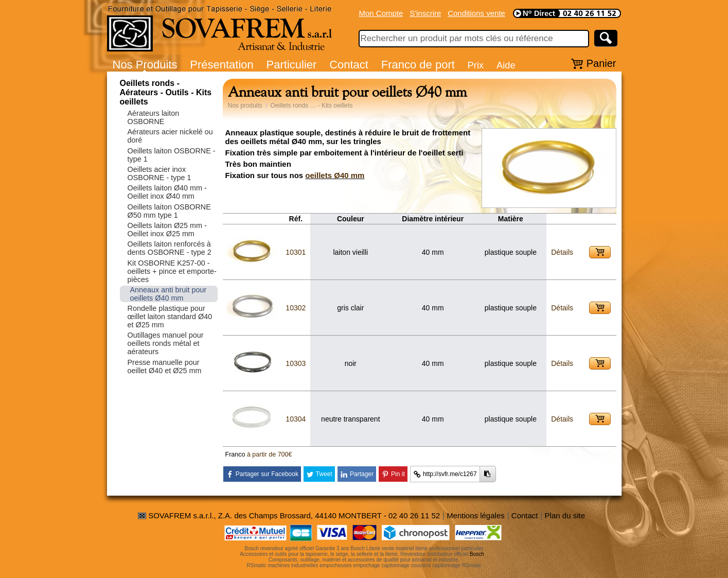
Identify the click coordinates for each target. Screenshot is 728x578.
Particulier (292, 65)
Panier (601, 63)
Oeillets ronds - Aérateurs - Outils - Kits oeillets (166, 92)
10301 (296, 252)
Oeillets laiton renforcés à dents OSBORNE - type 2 (170, 248)
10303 (296, 363)
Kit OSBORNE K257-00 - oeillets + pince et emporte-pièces (172, 271)
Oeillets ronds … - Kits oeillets (312, 106)
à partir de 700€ (270, 454)
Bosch (477, 554)
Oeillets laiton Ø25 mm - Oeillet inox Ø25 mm (167, 230)
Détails (562, 252)
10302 (296, 308)
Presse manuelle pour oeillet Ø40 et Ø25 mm (165, 366)
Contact (349, 65)
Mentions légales (476, 515)
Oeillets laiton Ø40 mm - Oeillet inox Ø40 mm (167, 192)
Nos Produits (145, 65)
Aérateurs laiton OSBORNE (154, 117)
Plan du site (565, 515)
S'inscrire (425, 13)
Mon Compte (381, 13)
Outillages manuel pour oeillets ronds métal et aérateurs (166, 343)
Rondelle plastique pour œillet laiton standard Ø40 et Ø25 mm (170, 317)
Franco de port (418, 65)
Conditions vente (476, 13)
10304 (296, 419)
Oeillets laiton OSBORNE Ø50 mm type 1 (169, 211)
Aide (506, 65)
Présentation (222, 65)
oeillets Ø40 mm (335, 175)
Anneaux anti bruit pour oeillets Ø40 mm (168, 294)
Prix (476, 65)
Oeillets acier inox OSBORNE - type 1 (159, 173)
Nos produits (245, 106)
